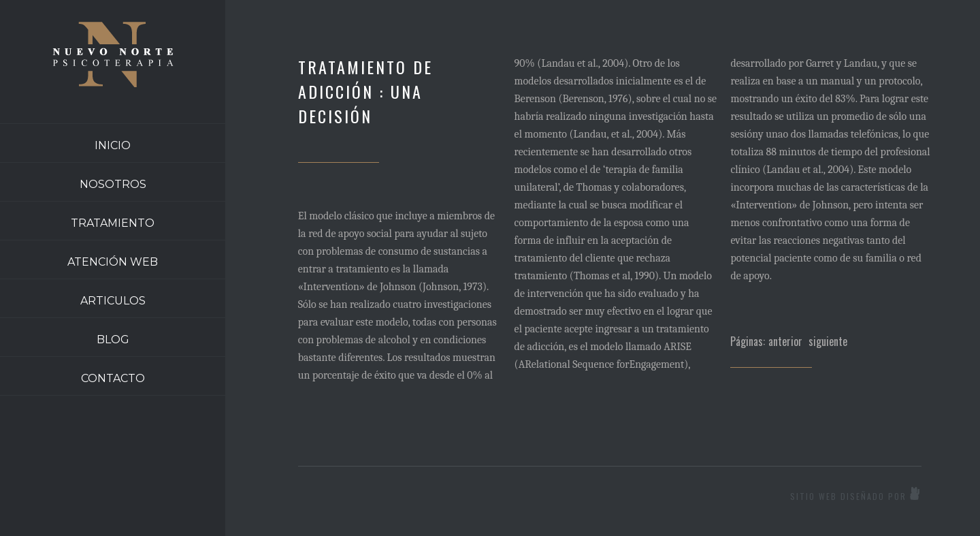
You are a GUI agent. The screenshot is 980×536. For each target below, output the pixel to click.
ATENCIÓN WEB (113, 262)
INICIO (113, 145)
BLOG (113, 340)
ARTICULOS (113, 301)
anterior (785, 341)
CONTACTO (113, 378)
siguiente (828, 341)
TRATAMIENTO (113, 223)
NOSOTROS (113, 184)
